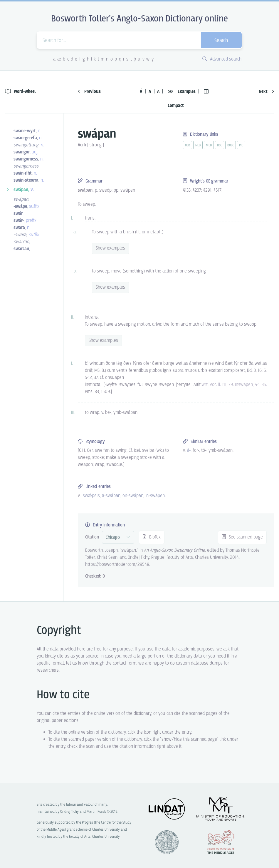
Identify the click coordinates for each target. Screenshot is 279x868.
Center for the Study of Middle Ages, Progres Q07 (221, 842)
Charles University (106, 830)
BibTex (152, 537)
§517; (218, 190)
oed (188, 145)
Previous (89, 92)
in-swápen (155, 496)
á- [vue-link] (189, 450)
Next (266, 92)
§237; (198, 190)
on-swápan (133, 496)
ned (198, 145)
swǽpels (91, 496)
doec (231, 145)
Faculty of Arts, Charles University (94, 837)
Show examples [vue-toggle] (110, 248)
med (209, 145)
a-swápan (111, 496)
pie (241, 145)
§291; (208, 190)
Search (221, 41)
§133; (188, 190)
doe (220, 145)
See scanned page (242, 537)
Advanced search (222, 59)
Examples (182, 92)
